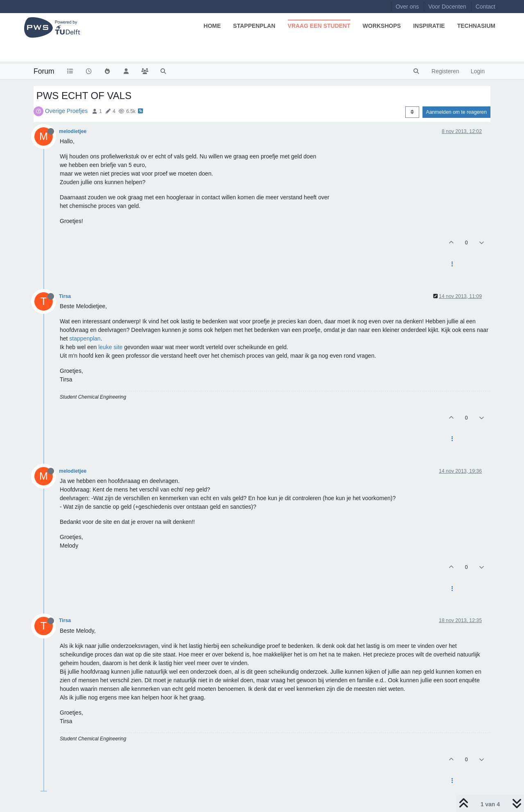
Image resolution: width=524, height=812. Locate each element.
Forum (44, 71)
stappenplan (85, 338)
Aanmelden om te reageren (456, 112)
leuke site (110, 347)
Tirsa (65, 296)
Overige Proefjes (66, 111)
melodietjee (73, 131)
